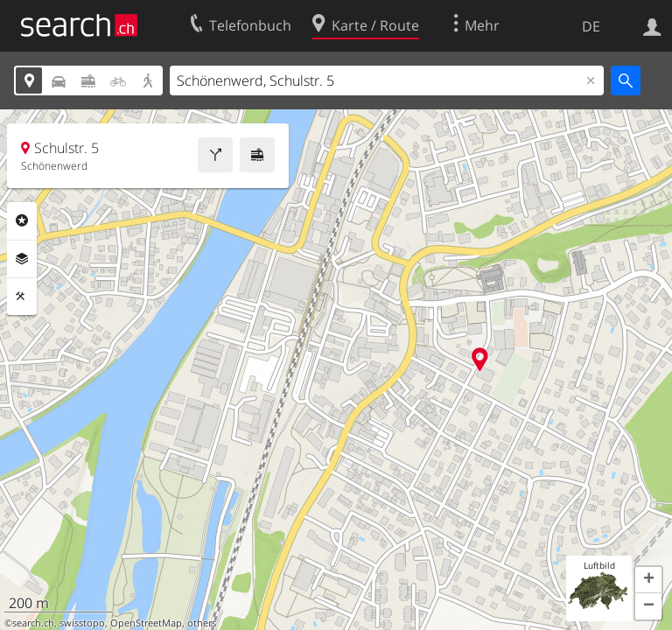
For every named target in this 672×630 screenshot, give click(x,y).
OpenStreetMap (146, 623)
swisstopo (82, 623)
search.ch (33, 623)
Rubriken (22, 220)
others (202, 623)
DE (591, 26)
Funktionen (22, 297)
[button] (648, 580)
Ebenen (22, 259)
